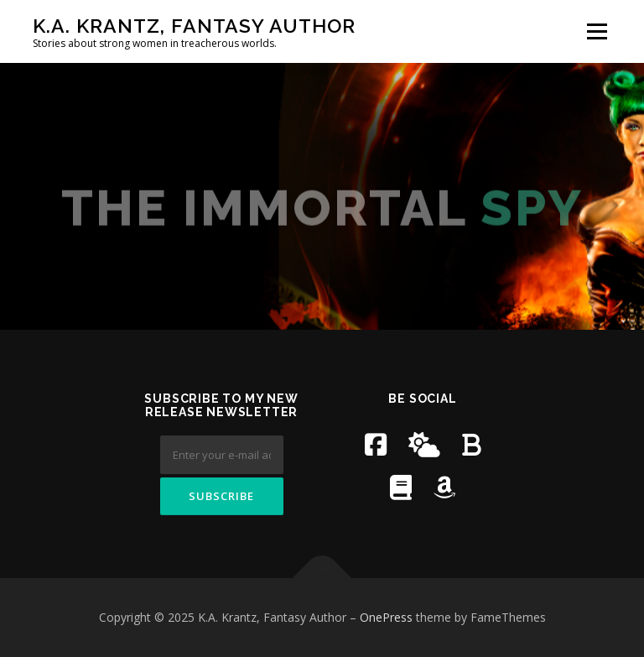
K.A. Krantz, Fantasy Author (194, 26)
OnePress (386, 617)
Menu (597, 31)
